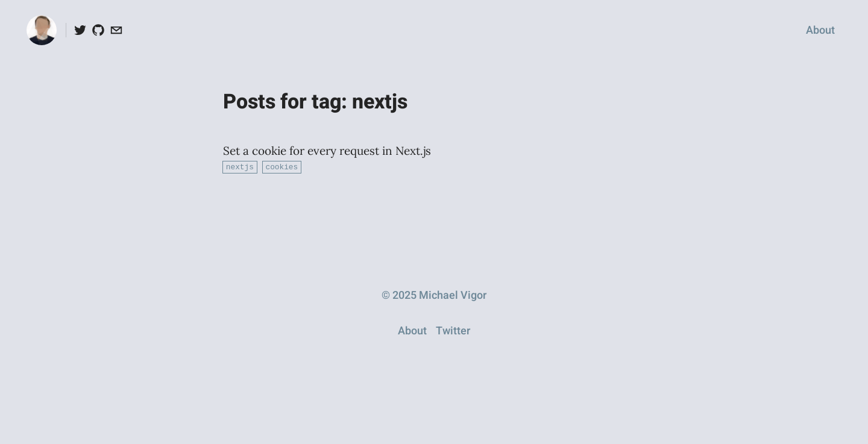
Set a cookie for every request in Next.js (327, 151)
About (820, 30)
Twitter (453, 330)
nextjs (240, 166)
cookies (281, 166)
